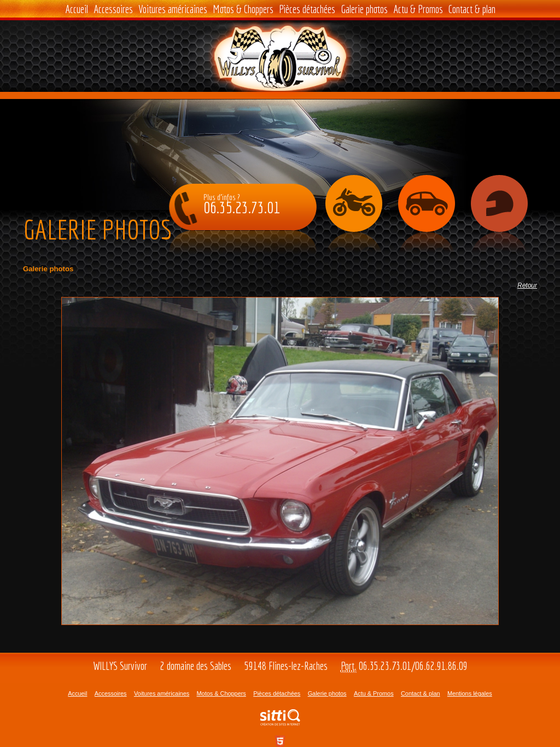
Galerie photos (364, 9)
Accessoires (113, 9)
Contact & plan (472, 9)
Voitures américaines (173, 9)
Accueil (77, 9)
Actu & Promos (418, 9)
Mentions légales (470, 693)
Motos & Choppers (243, 9)
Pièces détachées (307, 9)
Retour (527, 285)
